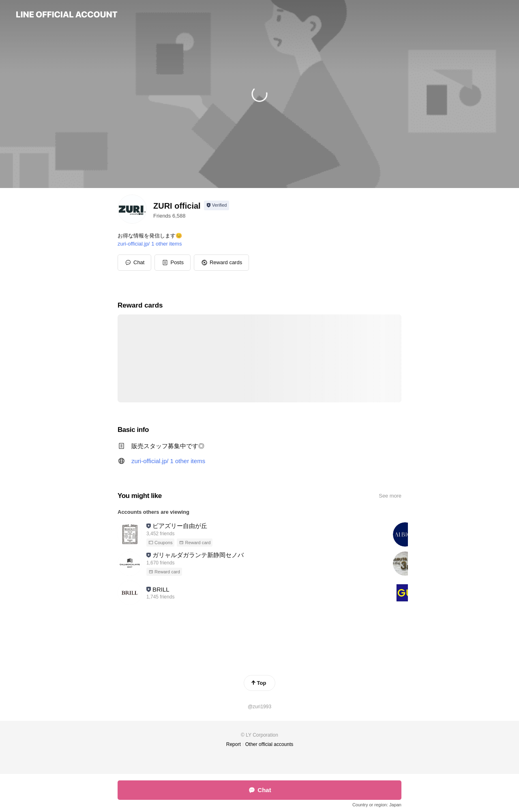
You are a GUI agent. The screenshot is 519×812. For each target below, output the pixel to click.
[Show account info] (217, 205)
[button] (173, 263)
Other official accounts (269, 744)
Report (234, 744)
